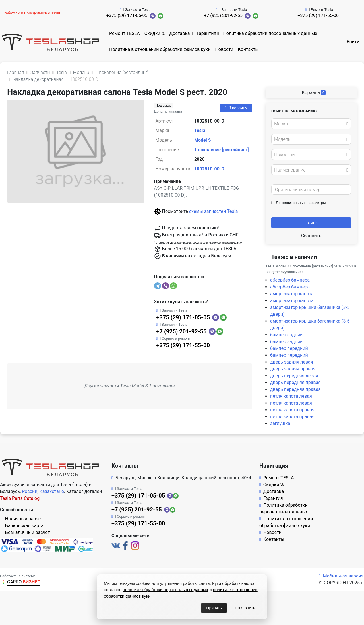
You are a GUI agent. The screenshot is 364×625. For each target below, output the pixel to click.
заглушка (280, 423)
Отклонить (245, 608)
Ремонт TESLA (125, 33)
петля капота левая (291, 396)
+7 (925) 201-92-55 (223, 16)
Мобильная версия (341, 576)
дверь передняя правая (295, 382)
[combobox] (311, 124)
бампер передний (289, 348)
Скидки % (155, 33)
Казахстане (52, 491)
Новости (224, 49)
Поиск (311, 223)
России (30, 491)
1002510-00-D (209, 169)
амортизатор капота (292, 294)
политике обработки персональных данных (166, 590)
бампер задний (286, 335)
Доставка (179, 33)
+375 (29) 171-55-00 (318, 16)
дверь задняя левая (292, 362)
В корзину (236, 108)
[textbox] (310, 124)
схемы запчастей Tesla (214, 211)
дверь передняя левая (294, 376)
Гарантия (207, 33)
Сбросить (311, 236)
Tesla (200, 130)
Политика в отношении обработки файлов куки (160, 49)
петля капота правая (292, 410)
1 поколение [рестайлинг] (222, 150)
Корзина (311, 93)
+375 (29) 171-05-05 (127, 16)
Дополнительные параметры (299, 203)
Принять (214, 608)
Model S (203, 140)
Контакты (248, 49)
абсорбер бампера (290, 280)
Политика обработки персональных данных (270, 33)
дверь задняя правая (293, 369)
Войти (351, 42)
